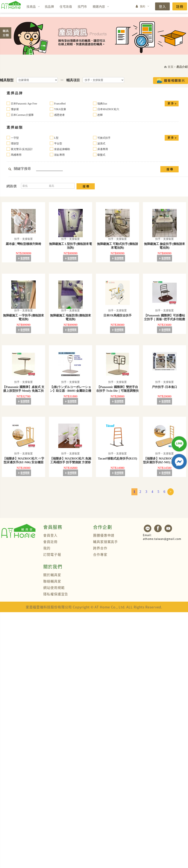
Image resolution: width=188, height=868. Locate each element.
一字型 (15, 138)
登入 (162, 6)
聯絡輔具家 (52, 581)
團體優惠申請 (104, 535)
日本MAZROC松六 (108, 109)
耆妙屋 (15, 109)
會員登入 (50, 535)
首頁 (171, 67)
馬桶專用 (16, 155)
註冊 (180, 6)
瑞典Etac (102, 104)
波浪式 (101, 144)
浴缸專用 (59, 155)
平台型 (58, 144)
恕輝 (100, 115)
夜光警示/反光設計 (22, 149)
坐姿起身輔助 (62, 149)
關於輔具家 (52, 575)
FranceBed (60, 104)
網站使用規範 (54, 588)
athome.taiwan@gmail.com (162, 537)
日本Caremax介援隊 (22, 115)
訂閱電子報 (52, 554)
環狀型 (15, 144)
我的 (143, 6)
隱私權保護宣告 (56, 594)
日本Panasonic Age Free (24, 104)
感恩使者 (59, 115)
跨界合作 (100, 548)
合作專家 (100, 554)
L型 (56, 138)
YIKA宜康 (60, 109)
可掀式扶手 (104, 138)
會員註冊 (50, 542)
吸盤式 (101, 155)
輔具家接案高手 (105, 542)
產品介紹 (182, 67)
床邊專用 (103, 149)
